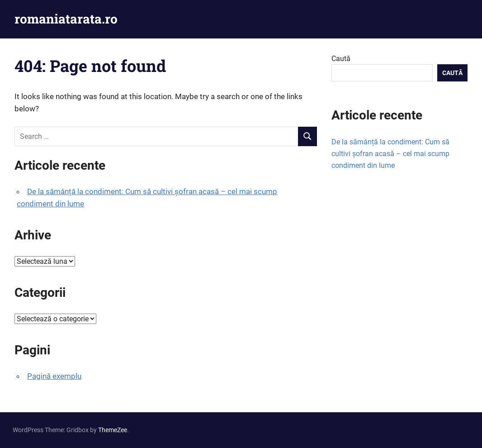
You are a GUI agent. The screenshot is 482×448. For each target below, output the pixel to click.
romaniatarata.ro (66, 19)
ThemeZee (113, 430)
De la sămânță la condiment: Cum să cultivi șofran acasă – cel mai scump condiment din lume (390, 153)
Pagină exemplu (54, 376)
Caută (341, 59)
